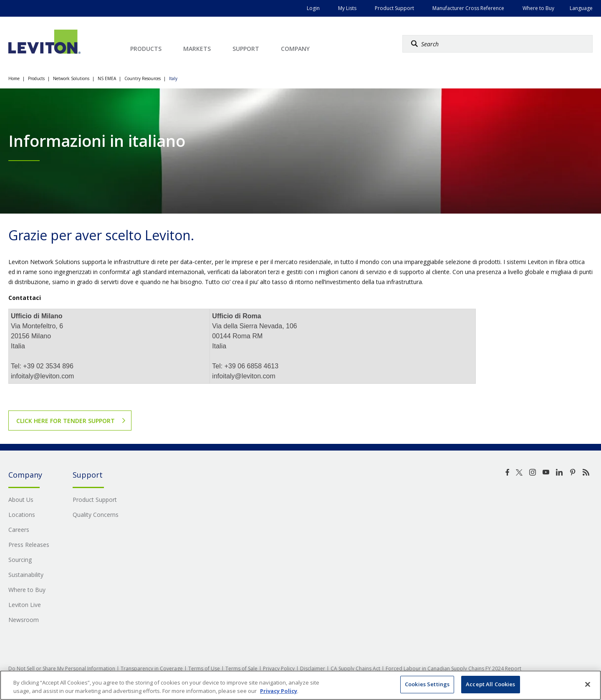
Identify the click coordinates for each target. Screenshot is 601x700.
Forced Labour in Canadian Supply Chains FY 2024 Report (453, 669)
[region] (300, 685)
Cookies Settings (427, 684)
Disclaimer (313, 669)
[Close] (588, 684)
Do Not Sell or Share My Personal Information (62, 669)
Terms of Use (204, 669)
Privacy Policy (279, 669)
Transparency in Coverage (152, 669)
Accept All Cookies (490, 684)
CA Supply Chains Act (355, 669)
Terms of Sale (241, 669)
